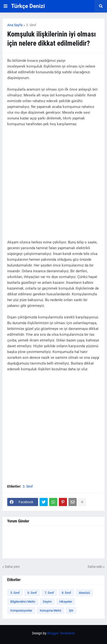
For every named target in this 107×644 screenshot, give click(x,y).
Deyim (47, 602)
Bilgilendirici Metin (23, 602)
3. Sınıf (31, 25)
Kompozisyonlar (21, 610)
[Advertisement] (53, 186)
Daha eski (95, 567)
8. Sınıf (66, 593)
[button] (6, 6)
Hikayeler (66, 602)
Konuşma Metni (50, 610)
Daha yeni (12, 567)
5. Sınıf (15, 593)
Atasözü (84, 593)
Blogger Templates (61, 633)
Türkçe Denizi (28, 6)
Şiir (71, 610)
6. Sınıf (32, 593)
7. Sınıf (49, 593)
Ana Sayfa (15, 25)
